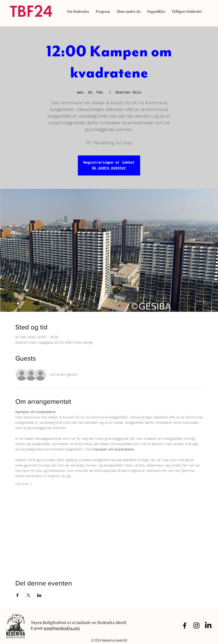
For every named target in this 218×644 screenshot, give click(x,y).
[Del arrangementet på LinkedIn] (39, 595)
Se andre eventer (109, 168)
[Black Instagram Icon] (196, 626)
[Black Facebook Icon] (185, 626)
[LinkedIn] (208, 626)
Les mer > (24, 484)
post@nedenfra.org (62, 628)
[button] (187, 11)
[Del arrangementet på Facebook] (17, 595)
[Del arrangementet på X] (28, 595)
